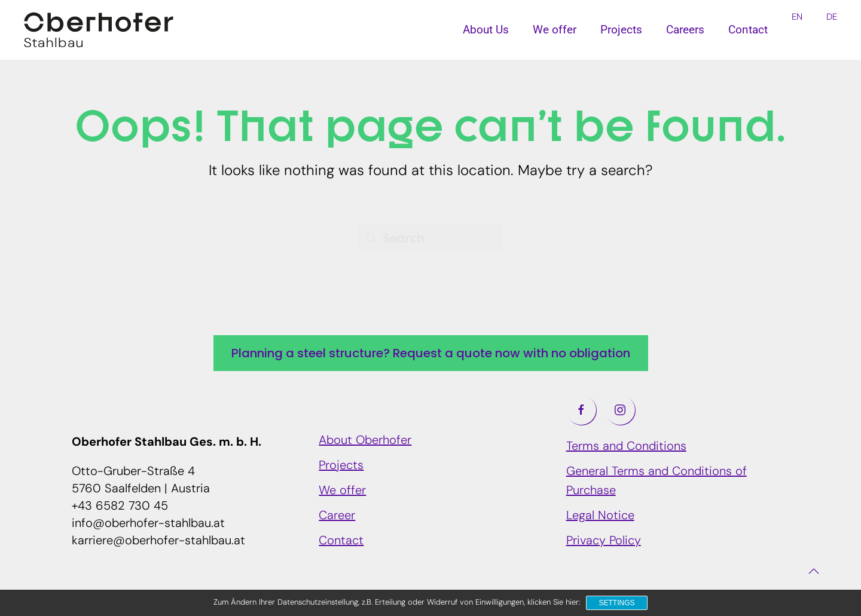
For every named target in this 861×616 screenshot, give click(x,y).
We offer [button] (555, 30)
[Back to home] (99, 30)
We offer (342, 491)
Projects (621, 30)
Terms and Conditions (626, 447)
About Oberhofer (365, 441)
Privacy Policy (604, 541)
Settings (616, 603)
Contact (748, 30)
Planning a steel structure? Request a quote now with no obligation (431, 353)
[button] (814, 571)
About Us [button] (486, 30)
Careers (685, 30)
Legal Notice (600, 516)
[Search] (430, 238)
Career (337, 516)
